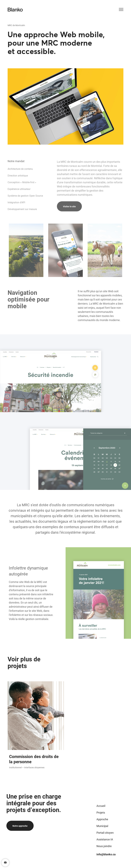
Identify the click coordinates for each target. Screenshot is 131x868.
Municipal (102, 826)
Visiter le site (69, 218)
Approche (102, 819)
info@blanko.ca (106, 854)
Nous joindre (104, 846)
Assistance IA (105, 839)
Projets (101, 812)
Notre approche (20, 826)
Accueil (101, 806)
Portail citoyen (105, 833)
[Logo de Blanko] (15, 10)
